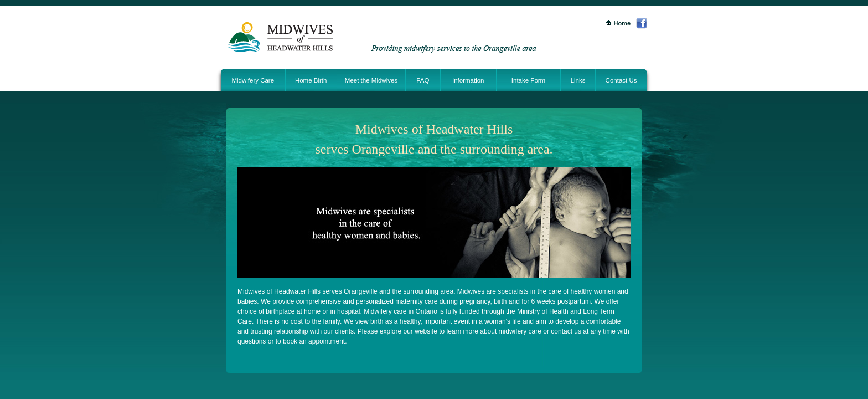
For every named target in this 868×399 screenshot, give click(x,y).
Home (618, 23)
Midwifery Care (253, 80)
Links (578, 80)
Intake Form (528, 80)
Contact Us (621, 80)
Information (468, 80)
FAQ (423, 80)
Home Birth (311, 80)
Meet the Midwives (371, 80)
